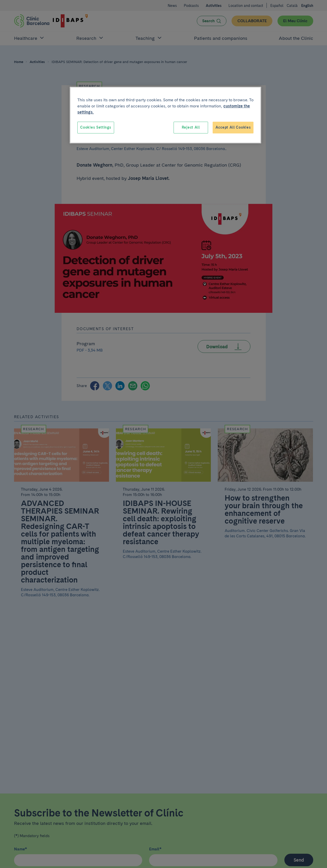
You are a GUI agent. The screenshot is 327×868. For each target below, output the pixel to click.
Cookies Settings (96, 127)
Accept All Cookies (233, 127)
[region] (165, 115)
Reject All (191, 127)
